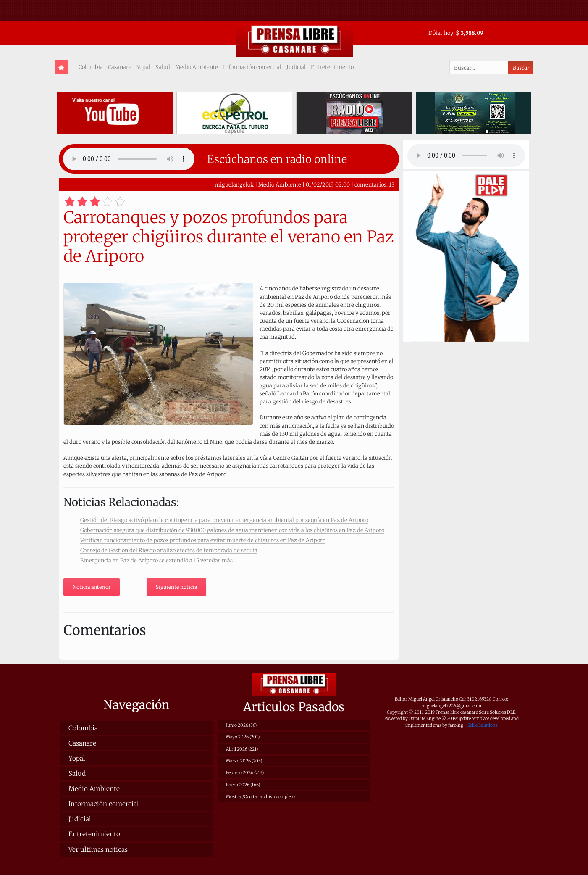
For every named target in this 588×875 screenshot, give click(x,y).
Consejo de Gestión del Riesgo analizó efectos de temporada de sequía (169, 550)
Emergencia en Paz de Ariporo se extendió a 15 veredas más (156, 560)
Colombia (91, 67)
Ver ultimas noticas (98, 850)
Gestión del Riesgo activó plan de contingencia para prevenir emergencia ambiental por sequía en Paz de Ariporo (224, 520)
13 (392, 184)
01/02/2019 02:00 (328, 184)
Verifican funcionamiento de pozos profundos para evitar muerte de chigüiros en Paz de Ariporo (203, 540)
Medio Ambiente (197, 67)
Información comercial (252, 67)
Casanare (120, 67)
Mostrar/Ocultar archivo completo (260, 797)
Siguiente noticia (176, 587)
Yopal (143, 67)
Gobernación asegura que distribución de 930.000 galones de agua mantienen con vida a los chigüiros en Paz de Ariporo (232, 530)
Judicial (296, 67)
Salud (163, 67)
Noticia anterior (92, 587)
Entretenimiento (332, 67)
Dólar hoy (441, 33)
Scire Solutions (483, 725)
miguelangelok (234, 184)
